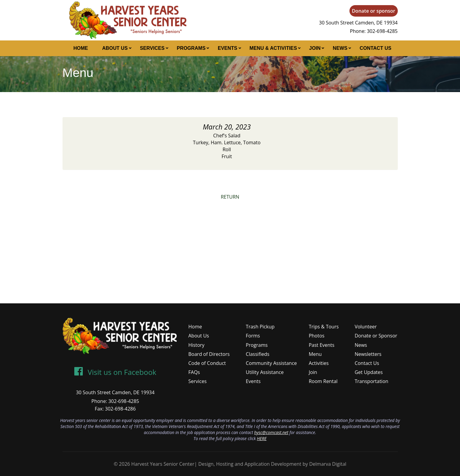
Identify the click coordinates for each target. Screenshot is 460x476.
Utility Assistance (265, 372)
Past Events (322, 345)
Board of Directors (209, 354)
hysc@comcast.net (271, 432)
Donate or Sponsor (376, 336)
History (196, 345)
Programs (191, 48)
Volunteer (366, 327)
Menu (315, 354)
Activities (319, 363)
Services (152, 48)
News (340, 48)
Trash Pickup (260, 327)
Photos (317, 336)
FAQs (194, 372)
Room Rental (323, 381)
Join (315, 48)
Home (81, 48)
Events (228, 48)
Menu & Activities (273, 48)
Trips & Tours (324, 327)
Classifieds (258, 354)
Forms (253, 336)
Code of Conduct (207, 363)
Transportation (371, 381)
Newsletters (368, 354)
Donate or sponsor (374, 11)
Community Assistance (271, 363)
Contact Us (376, 48)
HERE (262, 438)
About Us (115, 48)
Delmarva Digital (328, 464)
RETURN (230, 197)
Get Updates (369, 372)
